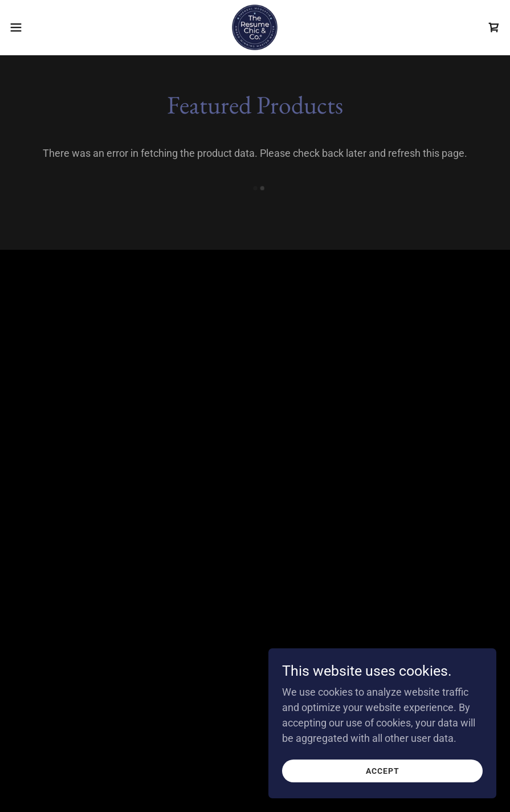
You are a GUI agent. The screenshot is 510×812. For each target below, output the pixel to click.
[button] (42, 27)
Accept (383, 771)
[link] (255, 27)
